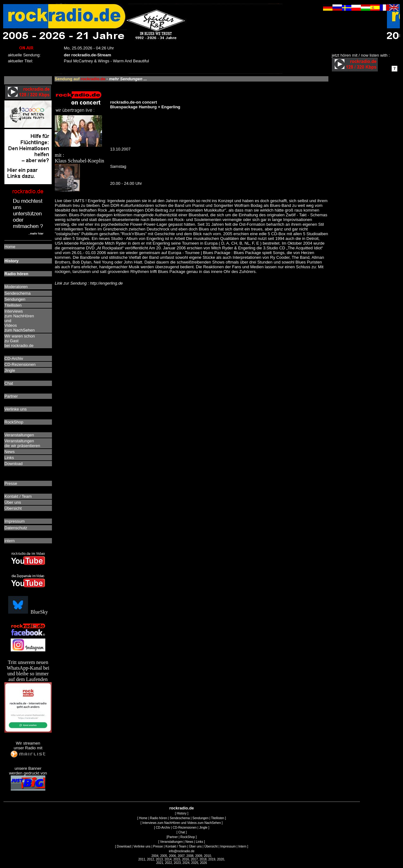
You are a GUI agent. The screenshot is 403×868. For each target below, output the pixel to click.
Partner (173, 837)
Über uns (195, 846)
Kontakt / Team (176, 846)
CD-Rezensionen (184, 828)
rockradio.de (182, 808)
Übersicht (211, 846)
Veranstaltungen (171, 842)
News (189, 842)
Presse (158, 846)
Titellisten (218, 818)
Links (199, 842)
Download (124, 846)
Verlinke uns (142, 846)
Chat (182, 832)
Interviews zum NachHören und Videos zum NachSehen (182, 823)
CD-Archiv (163, 828)
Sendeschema (180, 818)
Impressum (228, 846)
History (182, 813)
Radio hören (158, 818)
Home (143, 818)
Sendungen (200, 818)
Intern (242, 846)
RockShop (188, 837)
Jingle (203, 828)
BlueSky (28, 612)
